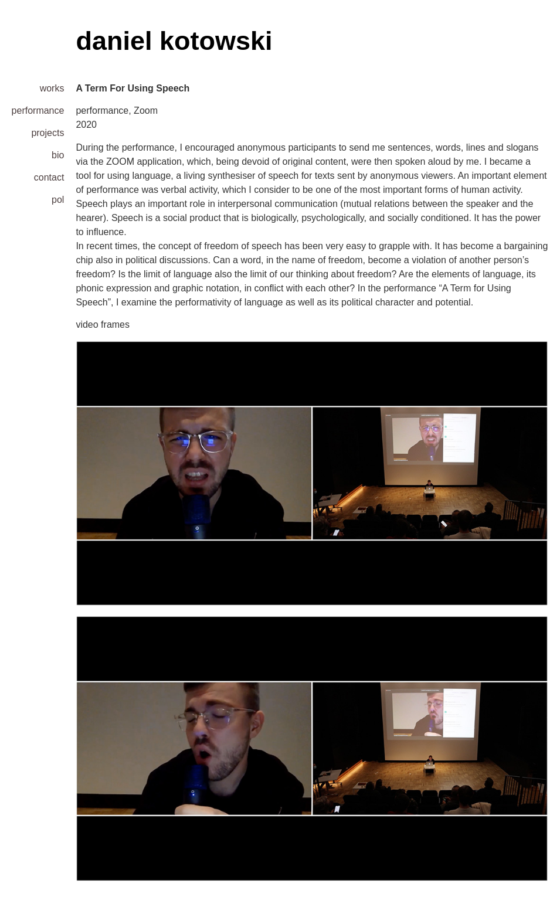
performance (38, 111)
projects (47, 133)
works (52, 88)
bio (58, 155)
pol (58, 200)
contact (49, 177)
